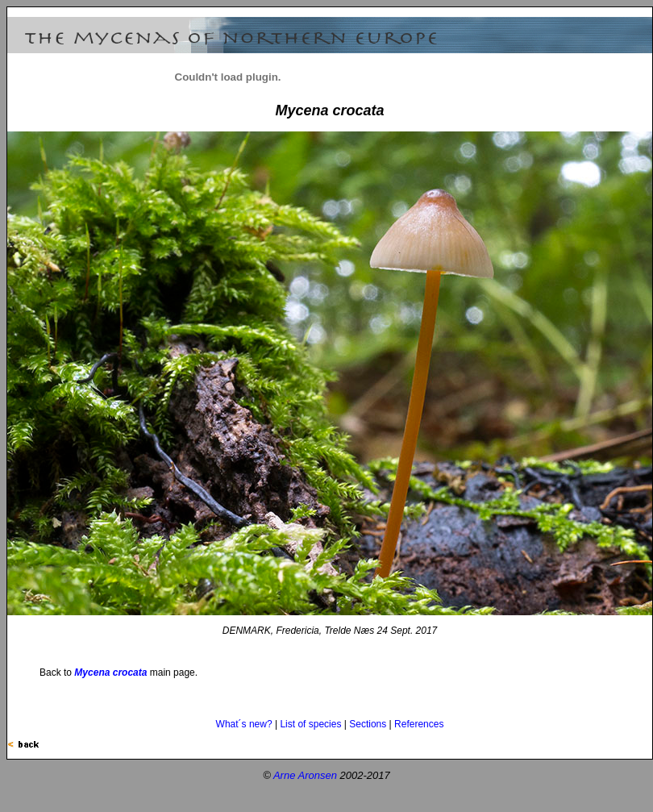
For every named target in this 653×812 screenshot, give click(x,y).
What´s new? (244, 724)
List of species (310, 724)
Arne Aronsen (305, 775)
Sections (368, 724)
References (419, 724)
